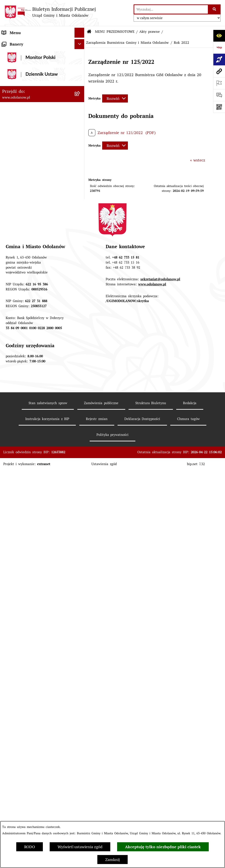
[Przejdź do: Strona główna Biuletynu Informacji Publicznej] (89, 32)
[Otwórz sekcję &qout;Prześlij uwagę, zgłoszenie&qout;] (219, 95)
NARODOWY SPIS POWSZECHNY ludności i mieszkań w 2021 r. (32, 747)
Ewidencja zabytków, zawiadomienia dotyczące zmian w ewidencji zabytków (37, 685)
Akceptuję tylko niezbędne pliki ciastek (163, 847)
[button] (80, 43)
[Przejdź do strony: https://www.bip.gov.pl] (219, 48)
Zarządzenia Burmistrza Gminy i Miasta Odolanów (127, 43)
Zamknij (112, 860)
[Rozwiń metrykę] (115, 98)
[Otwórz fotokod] (219, 107)
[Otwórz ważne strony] (219, 83)
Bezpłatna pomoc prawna (25, 708)
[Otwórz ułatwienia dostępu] (219, 36)
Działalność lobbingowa (23, 52)
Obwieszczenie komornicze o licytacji (35, 698)
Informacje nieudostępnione (27, 641)
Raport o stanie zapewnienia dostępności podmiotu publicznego (33, 653)
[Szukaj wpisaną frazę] (215, 9)
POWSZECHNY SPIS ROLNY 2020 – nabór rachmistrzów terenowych (34, 731)
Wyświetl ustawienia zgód (80, 847)
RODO (30, 847)
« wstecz (198, 160)
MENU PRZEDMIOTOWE (24, 62)
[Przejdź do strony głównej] (50, 12)
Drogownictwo (15, 718)
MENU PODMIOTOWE (22, 43)
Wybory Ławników (18, 759)
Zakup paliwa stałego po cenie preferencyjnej (29, 669)
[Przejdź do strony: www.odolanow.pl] (219, 71)
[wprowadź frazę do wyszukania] (171, 9)
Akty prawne (150, 32)
